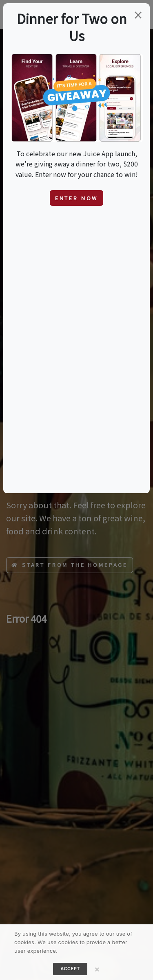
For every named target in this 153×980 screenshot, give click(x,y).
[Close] (97, 969)
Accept (70, 969)
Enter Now (77, 198)
